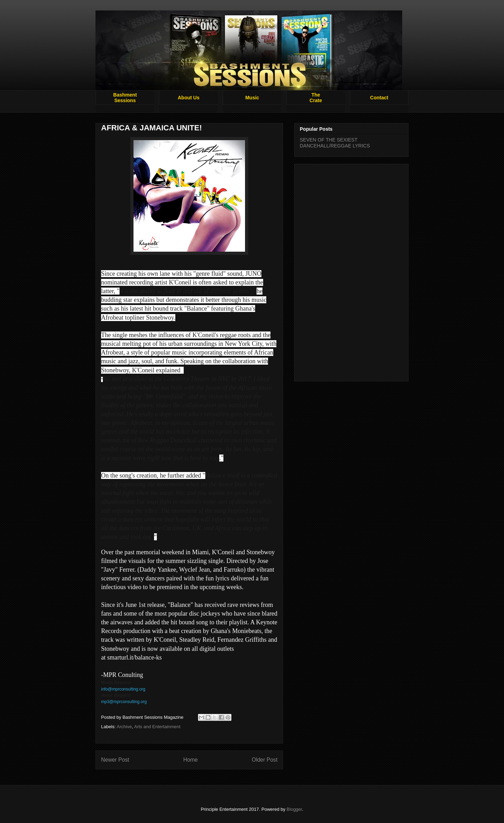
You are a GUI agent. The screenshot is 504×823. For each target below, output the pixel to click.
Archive (124, 727)
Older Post (265, 760)
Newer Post (115, 760)
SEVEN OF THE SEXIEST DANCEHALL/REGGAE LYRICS (335, 143)
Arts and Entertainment (157, 727)
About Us (189, 98)
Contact (379, 98)
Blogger (294, 809)
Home (191, 760)
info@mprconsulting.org (123, 689)
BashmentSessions (125, 98)
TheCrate (316, 98)
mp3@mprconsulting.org (124, 702)
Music (252, 98)
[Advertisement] (351, 271)
